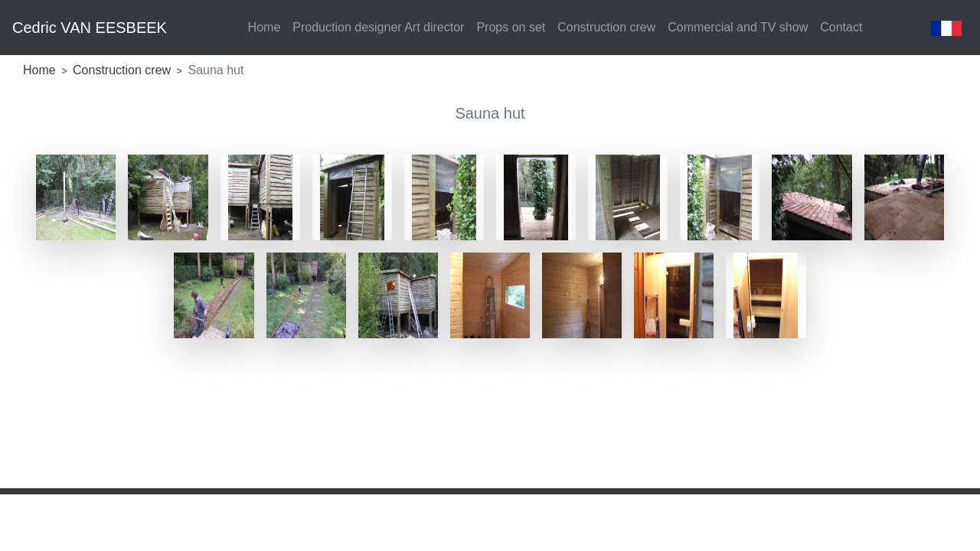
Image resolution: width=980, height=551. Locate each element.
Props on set (511, 27)
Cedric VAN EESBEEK (90, 28)
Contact (841, 27)
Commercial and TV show (738, 27)
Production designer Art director (378, 27)
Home (265, 27)
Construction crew (606, 27)
